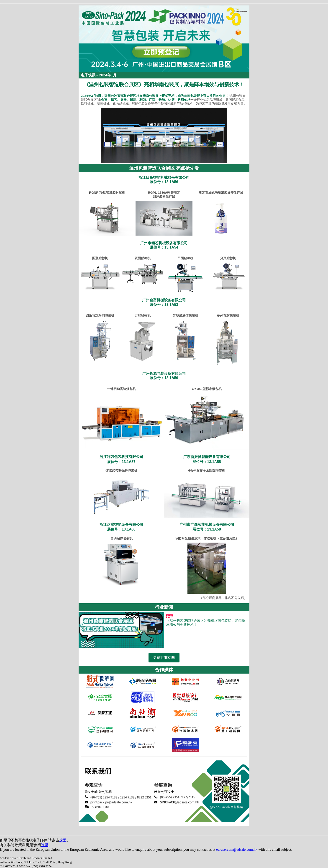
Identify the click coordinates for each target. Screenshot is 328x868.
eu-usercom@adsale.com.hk (237, 849)
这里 (63, 840)
